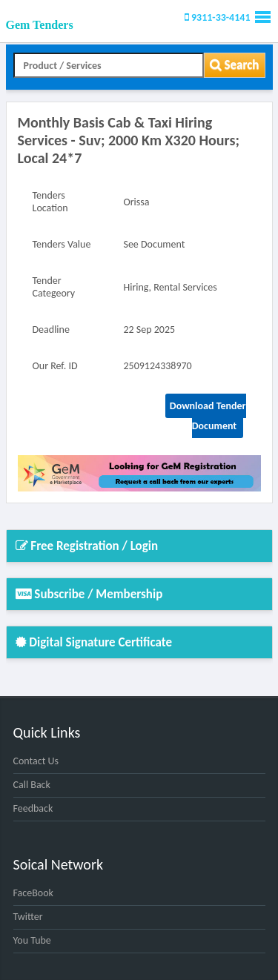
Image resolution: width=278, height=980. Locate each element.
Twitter (28, 917)
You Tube (32, 940)
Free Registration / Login (87, 546)
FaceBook (33, 893)
